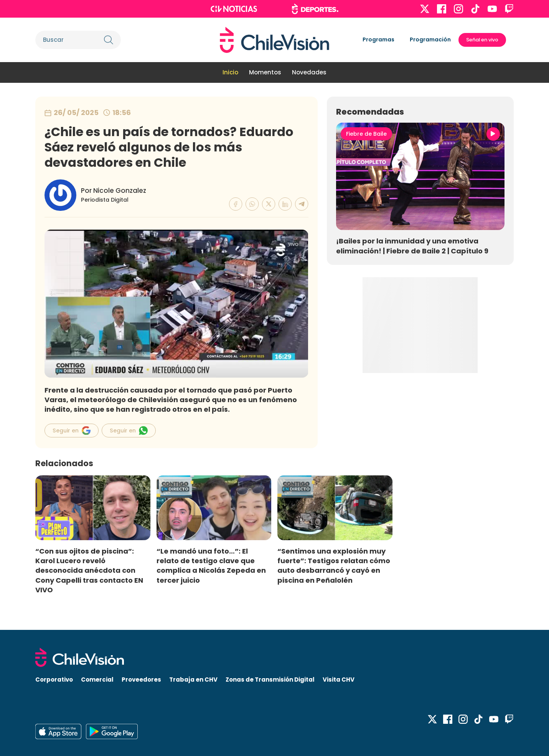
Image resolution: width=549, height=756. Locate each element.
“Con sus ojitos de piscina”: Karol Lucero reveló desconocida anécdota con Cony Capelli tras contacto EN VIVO (89, 570)
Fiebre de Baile (366, 134)
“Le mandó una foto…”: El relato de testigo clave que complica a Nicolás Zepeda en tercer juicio (211, 565)
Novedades (309, 72)
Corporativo (54, 680)
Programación (430, 39)
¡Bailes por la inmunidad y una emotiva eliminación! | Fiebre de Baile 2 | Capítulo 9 (412, 246)
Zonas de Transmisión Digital (270, 680)
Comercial (97, 680)
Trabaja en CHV (193, 680)
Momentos (265, 72)
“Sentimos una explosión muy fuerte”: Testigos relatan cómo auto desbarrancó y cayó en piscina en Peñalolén (334, 565)
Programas (378, 39)
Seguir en (72, 431)
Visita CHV (339, 680)
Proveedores (141, 680)
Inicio (230, 72)
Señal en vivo (482, 40)
